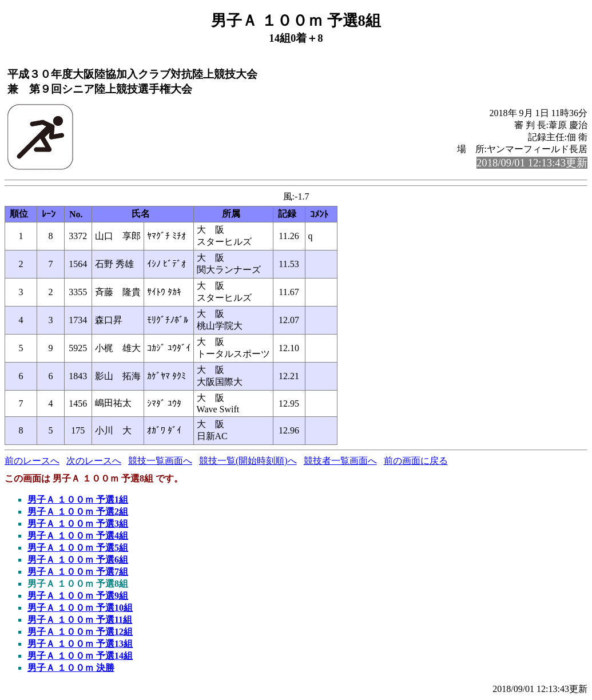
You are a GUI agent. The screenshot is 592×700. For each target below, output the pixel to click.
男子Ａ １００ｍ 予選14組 (80, 656)
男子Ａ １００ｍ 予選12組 (80, 632)
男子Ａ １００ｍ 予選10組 (80, 608)
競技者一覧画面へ (340, 461)
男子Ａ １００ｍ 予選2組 (78, 512)
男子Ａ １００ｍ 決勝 (71, 668)
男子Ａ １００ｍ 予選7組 (78, 572)
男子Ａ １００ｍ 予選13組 (80, 644)
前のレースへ (32, 461)
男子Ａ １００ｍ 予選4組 (78, 536)
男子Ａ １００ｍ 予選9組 (78, 596)
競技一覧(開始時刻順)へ (248, 461)
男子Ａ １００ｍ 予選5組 (78, 548)
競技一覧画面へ (160, 461)
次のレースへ (94, 461)
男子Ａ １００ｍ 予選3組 (78, 524)
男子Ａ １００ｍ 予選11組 (80, 620)
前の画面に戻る (416, 461)
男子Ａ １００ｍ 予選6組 (78, 560)
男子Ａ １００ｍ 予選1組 (78, 500)
